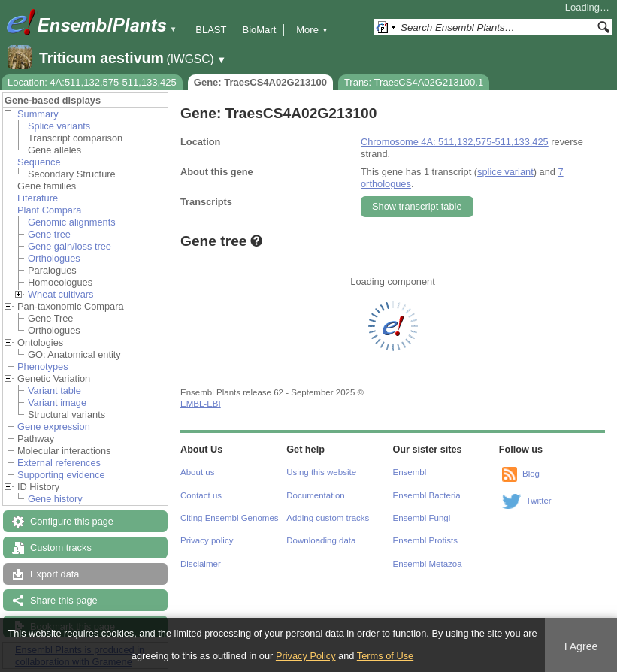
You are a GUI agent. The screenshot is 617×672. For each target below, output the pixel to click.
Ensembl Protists (425, 540)
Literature (38, 198)
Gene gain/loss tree (70, 246)
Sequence (39, 162)
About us (197, 472)
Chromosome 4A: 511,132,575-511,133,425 (455, 142)
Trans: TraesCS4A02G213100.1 (414, 82)
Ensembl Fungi (422, 518)
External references (59, 463)
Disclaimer (201, 564)
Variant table (54, 390)
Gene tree (49, 234)
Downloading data (321, 540)
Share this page (64, 600)
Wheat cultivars (60, 294)
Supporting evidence (61, 475)
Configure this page (72, 521)
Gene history (55, 499)
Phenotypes (43, 366)
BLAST (211, 30)
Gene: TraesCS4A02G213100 (260, 82)
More (312, 30)
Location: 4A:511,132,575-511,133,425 (92, 82)
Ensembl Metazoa (428, 564)
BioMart (259, 30)
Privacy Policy (306, 656)
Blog (531, 474)
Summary (38, 114)
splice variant (505, 172)
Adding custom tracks (328, 518)
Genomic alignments (72, 222)
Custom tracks (61, 548)
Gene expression (54, 427)
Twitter (539, 501)
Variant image (57, 403)
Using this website (321, 472)
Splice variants (59, 126)
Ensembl (410, 472)
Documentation (315, 495)
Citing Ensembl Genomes (230, 518)
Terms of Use (385, 656)
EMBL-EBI (201, 404)
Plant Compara (49, 210)
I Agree (581, 646)
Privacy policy (207, 540)
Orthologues (54, 258)
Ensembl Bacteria (427, 495)
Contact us (201, 495)
